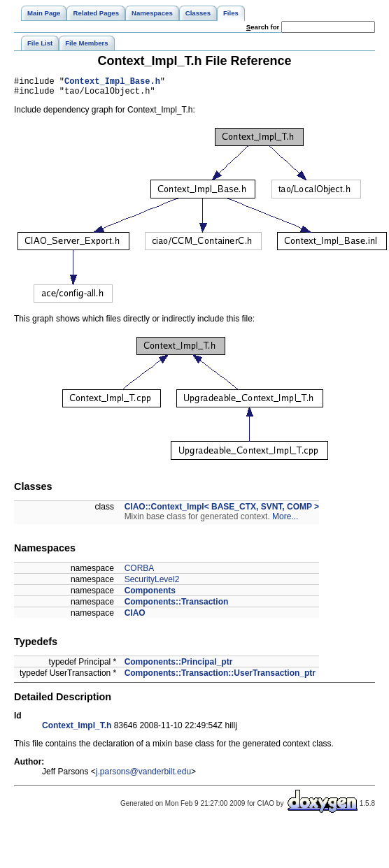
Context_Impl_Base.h (112, 83)
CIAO (135, 617)
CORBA (140, 572)
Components (150, 595)
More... (285, 521)
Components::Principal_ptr (179, 666)
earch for (263, 27)
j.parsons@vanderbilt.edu (143, 776)
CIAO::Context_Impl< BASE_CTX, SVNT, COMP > (222, 511)
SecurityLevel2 (152, 584)
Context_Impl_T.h (77, 730)
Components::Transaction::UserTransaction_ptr (220, 677)
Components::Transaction (177, 606)
